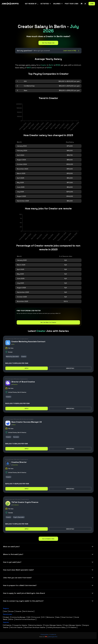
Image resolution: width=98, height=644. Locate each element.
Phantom (15, 384)
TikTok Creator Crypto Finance (25, 502)
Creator (24, 356)
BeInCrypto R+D (53, 637)
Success (16, 437)
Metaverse (50, 617)
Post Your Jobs (72, 4)
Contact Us (53, 634)
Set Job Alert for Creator (48, 322)
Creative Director (19, 462)
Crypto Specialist (19, 517)
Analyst (7, 617)
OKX (25, 81)
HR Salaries (8, 625)
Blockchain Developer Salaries (35, 627)
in (47, 65)
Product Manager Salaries (53, 625)
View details (70, 368)
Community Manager (19, 617)
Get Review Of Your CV (32, 4)
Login (92, 4)
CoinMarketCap (29, 86)
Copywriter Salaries (20, 625)
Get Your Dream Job (48, 43)
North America (28, 611)
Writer (11, 619)
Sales (58, 617)
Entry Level (36, 617)
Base (26, 90)
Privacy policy (44, 634)
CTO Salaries (72, 627)
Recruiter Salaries (17, 627)
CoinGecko (16, 505)
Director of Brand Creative (23, 382)
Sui (14, 344)
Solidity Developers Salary (56, 627)
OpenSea (15, 465)
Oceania (18, 611)
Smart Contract (67, 617)
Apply (27, 368)
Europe (11, 611)
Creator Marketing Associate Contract (28, 342)
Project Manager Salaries (72, 625)
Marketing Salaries (36, 625)
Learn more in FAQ (71, 51)
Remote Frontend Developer (25, 619)
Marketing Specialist (12, 356)
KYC (43, 617)
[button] (46, 4)
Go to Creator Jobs (48, 539)
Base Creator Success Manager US (27, 422)
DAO (29, 617)
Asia (5, 611)
